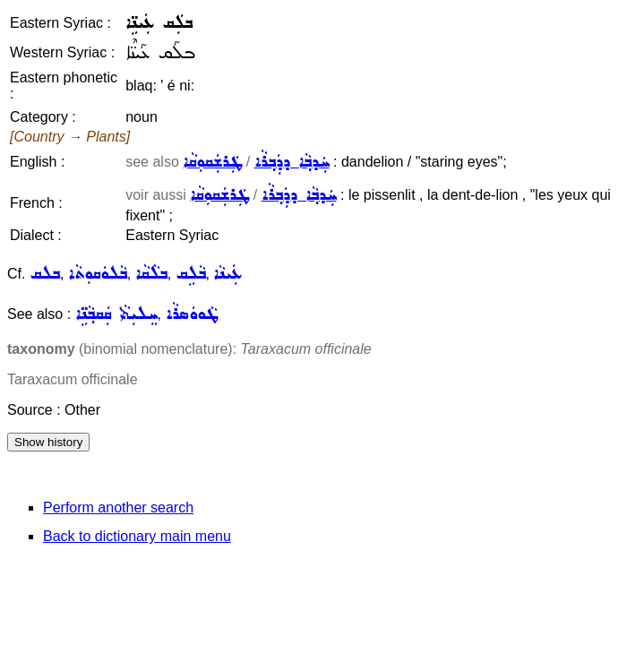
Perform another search (118, 507)
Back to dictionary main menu (137, 536)
